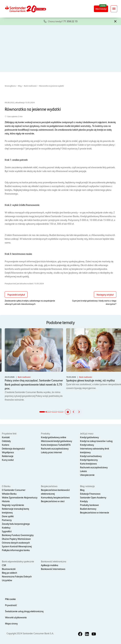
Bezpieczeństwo (49, 486)
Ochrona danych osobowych (16, 542)
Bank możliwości (30, 86)
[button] (115, 21)
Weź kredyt (101, 9)
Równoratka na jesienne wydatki (52, 86)
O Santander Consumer (14, 490)
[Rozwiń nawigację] (114, 9)
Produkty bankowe (89, 505)
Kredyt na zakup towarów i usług (96, 441)
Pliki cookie (10, 599)
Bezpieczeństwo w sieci (53, 501)
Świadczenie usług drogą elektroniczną (24, 611)
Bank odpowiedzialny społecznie (18, 561)
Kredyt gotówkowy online (54, 437)
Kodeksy (6, 527)
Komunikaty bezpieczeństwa (55, 497)
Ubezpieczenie (87, 475)
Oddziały (6, 441)
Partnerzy (7, 520)
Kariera (6, 445)
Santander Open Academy (93, 497)
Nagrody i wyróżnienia (13, 505)
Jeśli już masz (87, 433)
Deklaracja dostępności (13, 448)
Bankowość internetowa (53, 569)
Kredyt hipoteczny (89, 460)
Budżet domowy (88, 509)
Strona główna (10, 86)
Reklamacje (8, 456)
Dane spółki (8, 516)
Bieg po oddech (9, 573)
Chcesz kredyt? (63, 21)
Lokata (83, 471)
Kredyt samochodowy (91, 456)
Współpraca (8, 452)
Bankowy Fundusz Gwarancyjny (18, 535)
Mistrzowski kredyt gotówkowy (56, 441)
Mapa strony (11, 623)
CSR (4, 565)
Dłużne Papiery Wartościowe (16, 539)
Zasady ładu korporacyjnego (16, 524)
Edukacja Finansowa (90, 494)
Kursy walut (8, 460)
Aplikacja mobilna (50, 565)
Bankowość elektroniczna (54, 561)
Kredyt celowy (87, 445)
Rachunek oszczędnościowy (55, 448)
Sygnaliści (7, 531)
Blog (20, 86)
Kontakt (6, 437)
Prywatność (11, 605)
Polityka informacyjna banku (16, 550)
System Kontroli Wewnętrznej (17, 546)
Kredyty (84, 501)
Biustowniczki (9, 569)
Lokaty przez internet (51, 452)
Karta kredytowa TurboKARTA (56, 445)
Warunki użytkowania (16, 617)
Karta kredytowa (88, 463)
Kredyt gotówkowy (89, 437)
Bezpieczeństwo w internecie (95, 512)
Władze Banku (9, 494)
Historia (6, 501)
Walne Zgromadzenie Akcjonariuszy (20, 497)
